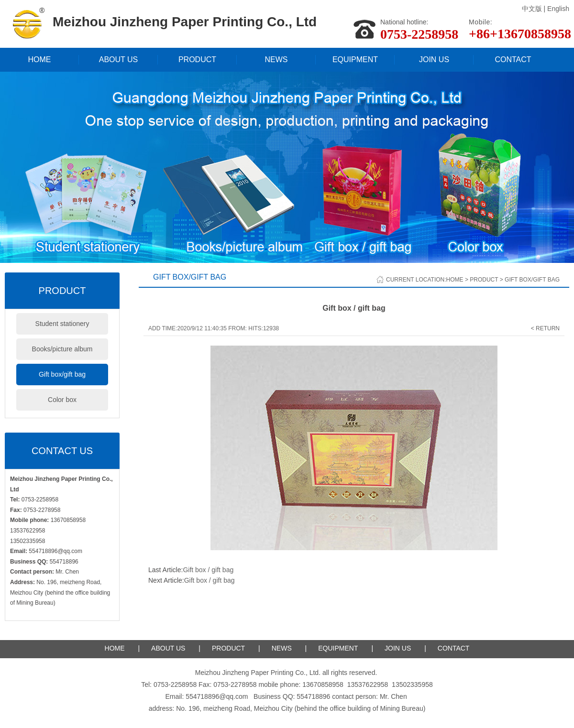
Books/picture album (62, 349)
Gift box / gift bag (208, 570)
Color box (62, 400)
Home (455, 280)
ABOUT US (119, 60)
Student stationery (62, 324)
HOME (40, 60)
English (558, 9)
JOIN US (434, 60)
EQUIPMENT (355, 60)
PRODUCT (197, 60)
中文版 (532, 9)
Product (484, 280)
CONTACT (513, 60)
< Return (545, 328)
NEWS (276, 60)
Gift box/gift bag (62, 374)
